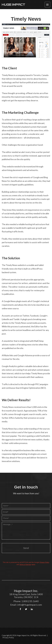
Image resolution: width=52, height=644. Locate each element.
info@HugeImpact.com (30, 605)
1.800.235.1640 (30, 601)
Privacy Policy (44, 562)
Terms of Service (25, 564)
